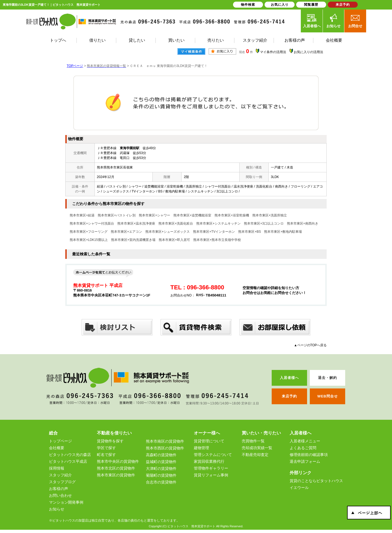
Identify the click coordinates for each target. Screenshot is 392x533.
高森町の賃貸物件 (161, 455)
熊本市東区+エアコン (126, 232)
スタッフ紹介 (60, 475)
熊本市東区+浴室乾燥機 (232, 215)
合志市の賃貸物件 (161, 482)
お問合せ (355, 21)
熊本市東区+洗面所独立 (270, 215)
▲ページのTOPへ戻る (310, 345)
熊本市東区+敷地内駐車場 (283, 232)
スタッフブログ (62, 482)
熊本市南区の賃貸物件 (165, 441)
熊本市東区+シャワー (154, 215)
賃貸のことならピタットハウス (316, 481)
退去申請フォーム (305, 461)
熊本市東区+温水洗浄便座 (136, 223)
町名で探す (106, 455)
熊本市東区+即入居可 (174, 240)
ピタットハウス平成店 (68, 461)
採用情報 (57, 468)
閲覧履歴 (311, 5)
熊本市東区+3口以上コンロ (264, 223)
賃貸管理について (209, 441)
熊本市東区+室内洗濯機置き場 (133, 240)
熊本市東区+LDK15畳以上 (89, 240)
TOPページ (75, 66)
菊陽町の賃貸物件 (161, 475)
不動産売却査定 (255, 455)
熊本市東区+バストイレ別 (117, 215)
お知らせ (333, 21)
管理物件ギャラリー (211, 468)
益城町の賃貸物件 (161, 462)
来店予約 (343, 5)
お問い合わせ (60, 495)
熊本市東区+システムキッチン (218, 223)
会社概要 (57, 448)
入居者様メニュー (305, 441)
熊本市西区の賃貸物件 (165, 448)
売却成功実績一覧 (257, 448)
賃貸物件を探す (110, 441)
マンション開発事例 (66, 502)
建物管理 (201, 448)
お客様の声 (59, 489)
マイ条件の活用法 (273, 52)
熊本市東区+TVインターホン (214, 232)
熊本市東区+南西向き (303, 223)
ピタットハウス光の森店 (70, 455)
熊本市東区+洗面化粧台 (176, 223)
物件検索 (248, 5)
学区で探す (106, 448)
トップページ (60, 441)
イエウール (299, 488)
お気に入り (280, 5)
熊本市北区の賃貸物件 (116, 468)
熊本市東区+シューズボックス (168, 232)
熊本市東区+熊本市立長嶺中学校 (217, 240)
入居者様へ (312, 21)
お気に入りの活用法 (308, 52)
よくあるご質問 (303, 448)
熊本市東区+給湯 (82, 215)
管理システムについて (213, 455)
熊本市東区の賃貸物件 (116, 475)
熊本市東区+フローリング (89, 232)
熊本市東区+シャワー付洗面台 (92, 223)
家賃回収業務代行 (209, 461)
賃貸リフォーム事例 (211, 475)
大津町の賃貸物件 (161, 468)
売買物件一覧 (253, 441)
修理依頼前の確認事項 (309, 455)
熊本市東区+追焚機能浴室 (192, 215)
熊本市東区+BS (249, 232)
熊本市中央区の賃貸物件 (118, 461)
